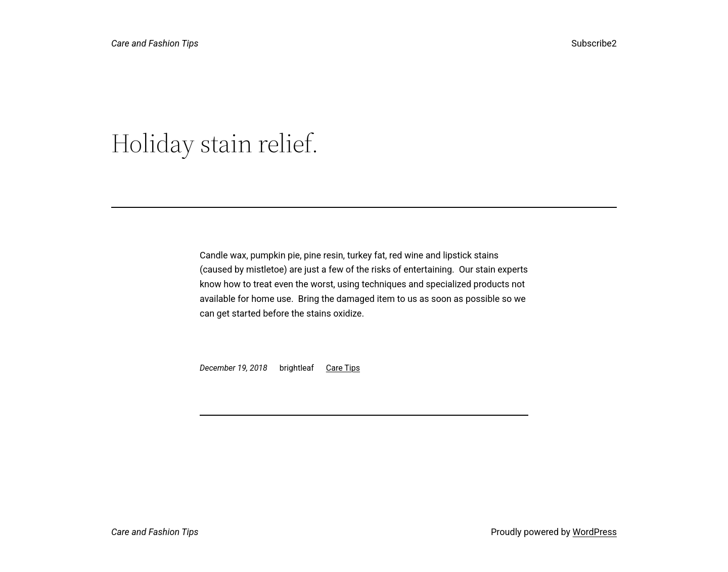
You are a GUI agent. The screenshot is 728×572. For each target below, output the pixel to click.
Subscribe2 (594, 43)
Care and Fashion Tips (155, 43)
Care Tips (343, 368)
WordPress (595, 532)
